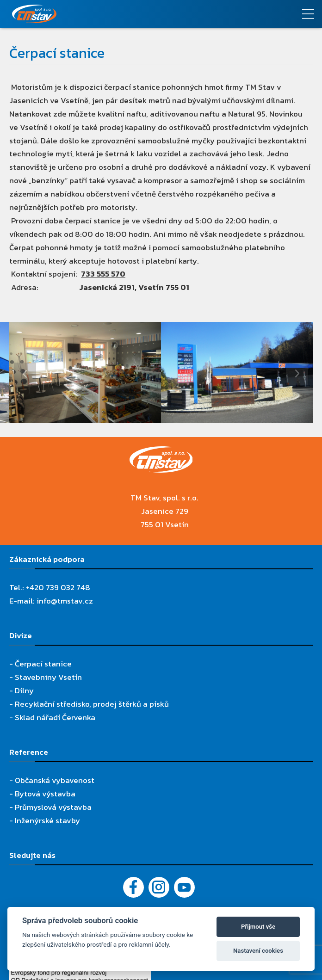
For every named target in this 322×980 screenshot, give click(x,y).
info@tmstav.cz (65, 601)
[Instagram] (159, 887)
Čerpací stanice (43, 664)
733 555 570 (103, 274)
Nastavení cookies (258, 951)
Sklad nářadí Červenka (55, 717)
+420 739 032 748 (58, 587)
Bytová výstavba (45, 794)
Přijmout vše (258, 927)
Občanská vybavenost (55, 780)
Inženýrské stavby (47, 820)
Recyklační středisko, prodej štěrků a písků (92, 704)
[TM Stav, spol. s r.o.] (121, 14)
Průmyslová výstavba (53, 807)
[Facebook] (133, 887)
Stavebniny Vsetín (48, 677)
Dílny (24, 690)
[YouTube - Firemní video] (184, 887)
